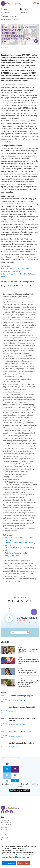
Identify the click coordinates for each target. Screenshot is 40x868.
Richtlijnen (4, 829)
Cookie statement (7, 825)
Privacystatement (23, 857)
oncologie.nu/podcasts (11, 581)
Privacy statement (7, 823)
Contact (4, 834)
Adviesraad (5, 838)
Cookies (12, 857)
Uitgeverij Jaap (6, 820)
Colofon (3, 840)
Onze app (4, 827)
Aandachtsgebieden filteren (10, 19)
